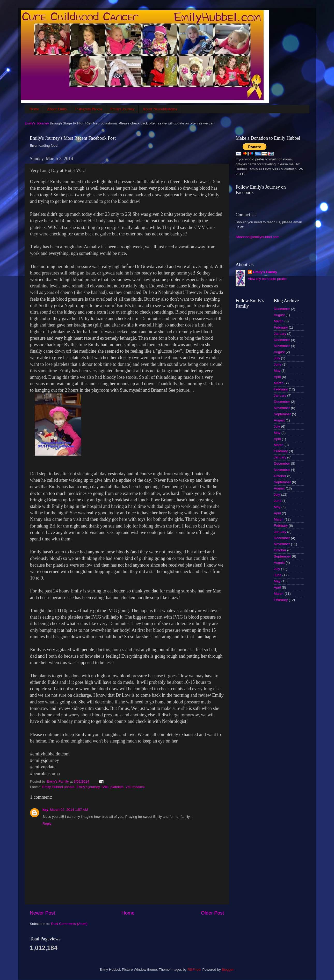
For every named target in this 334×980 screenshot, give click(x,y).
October (280, 476)
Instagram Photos (89, 109)
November (282, 346)
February (281, 327)
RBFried (194, 970)
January (280, 334)
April (277, 377)
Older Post (212, 913)
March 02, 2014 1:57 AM (69, 810)
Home (34, 109)
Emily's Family (265, 272)
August (279, 315)
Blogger (228, 970)
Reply (47, 824)
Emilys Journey (122, 109)
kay (45, 810)
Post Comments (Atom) (69, 924)
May (277, 371)
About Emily (57, 109)
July (277, 358)
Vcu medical (135, 787)
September (282, 414)
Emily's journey (88, 787)
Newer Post (42, 913)
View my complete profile (267, 279)
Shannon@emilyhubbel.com (257, 237)
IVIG (105, 787)
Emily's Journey (37, 123)
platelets (117, 787)
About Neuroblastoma (160, 109)
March (279, 321)
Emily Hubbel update (58, 787)
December (282, 309)
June (278, 364)
